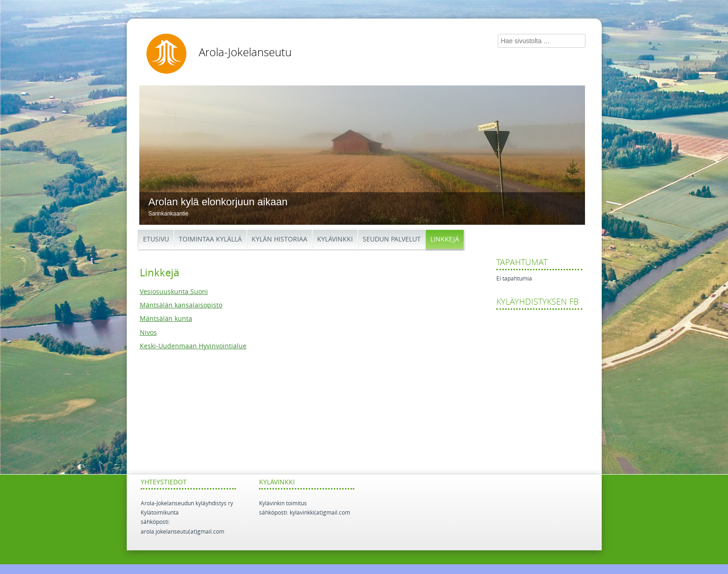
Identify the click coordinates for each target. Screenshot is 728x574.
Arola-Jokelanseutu (245, 52)
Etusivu (156, 239)
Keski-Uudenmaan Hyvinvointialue (193, 346)
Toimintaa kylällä (210, 239)
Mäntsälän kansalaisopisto (181, 305)
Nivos (148, 333)
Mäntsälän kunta (166, 319)
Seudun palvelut (392, 239)
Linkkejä (445, 239)
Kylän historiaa (279, 239)
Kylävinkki (335, 239)
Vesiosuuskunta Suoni (174, 292)
